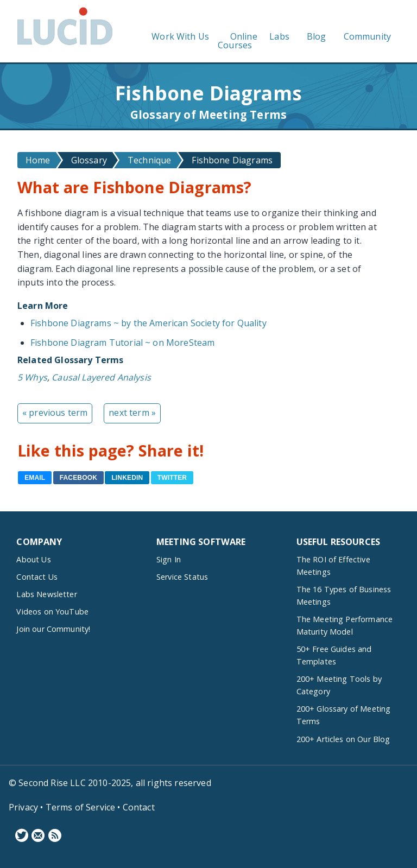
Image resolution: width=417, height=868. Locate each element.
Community (367, 36)
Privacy (23, 807)
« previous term (55, 413)
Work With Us (180, 36)
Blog (317, 36)
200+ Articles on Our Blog (343, 739)
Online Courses (238, 41)
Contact (139, 807)
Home (38, 160)
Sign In (169, 559)
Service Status (182, 577)
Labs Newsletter (46, 594)
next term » (132, 413)
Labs (279, 36)
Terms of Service (81, 807)
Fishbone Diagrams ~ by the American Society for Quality (149, 323)
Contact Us (37, 577)
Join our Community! (53, 629)
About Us (33, 559)
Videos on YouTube (52, 612)
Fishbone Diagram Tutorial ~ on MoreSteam (122, 343)
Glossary (89, 160)
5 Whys (32, 377)
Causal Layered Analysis (101, 377)
